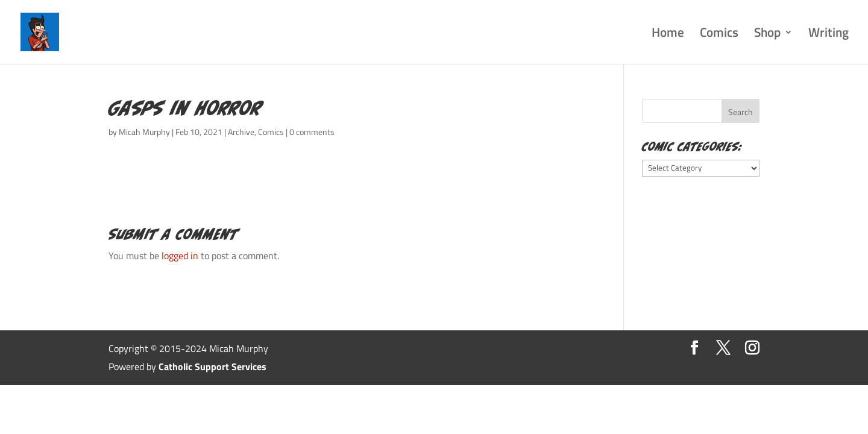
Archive (241, 132)
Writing (829, 35)
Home (668, 35)
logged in (180, 256)
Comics (719, 35)
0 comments (312, 132)
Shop (767, 35)
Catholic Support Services (212, 366)
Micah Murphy (144, 132)
